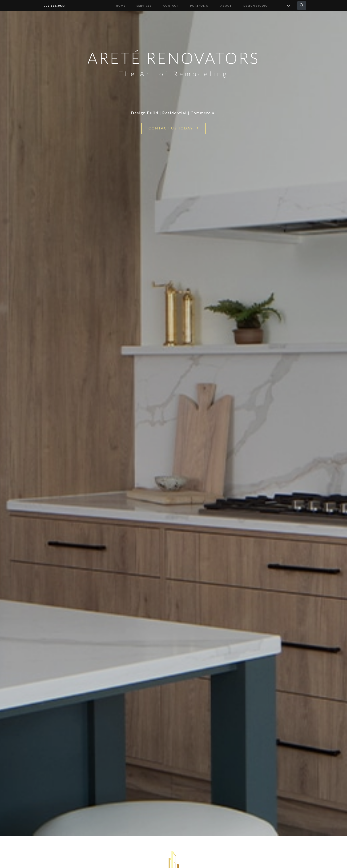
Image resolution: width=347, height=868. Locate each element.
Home (121, 6)
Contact (171, 6)
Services (144, 6)
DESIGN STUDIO (256, 6)
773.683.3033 (54, 6)
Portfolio (199, 6)
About (226, 6)
